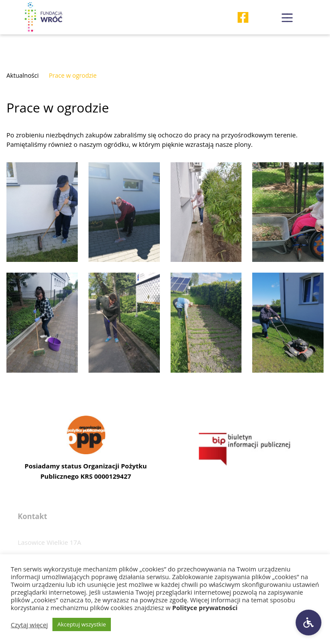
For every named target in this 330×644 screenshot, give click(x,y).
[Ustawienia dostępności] (309, 623)
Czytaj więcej (29, 625)
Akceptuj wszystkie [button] (82, 624)
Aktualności (23, 75)
